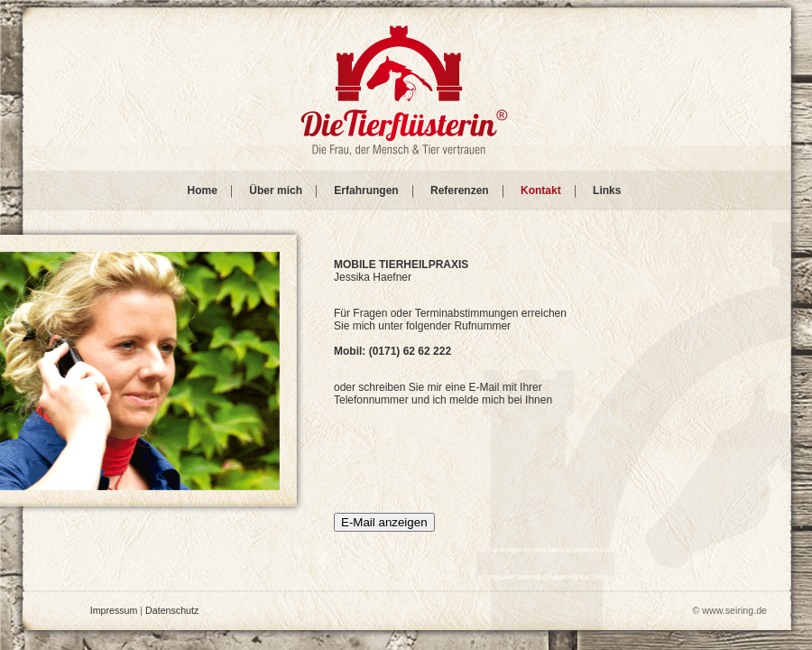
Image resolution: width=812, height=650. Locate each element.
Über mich (276, 190)
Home (203, 190)
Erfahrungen (366, 190)
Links (607, 190)
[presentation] (471, 465)
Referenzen (460, 190)
